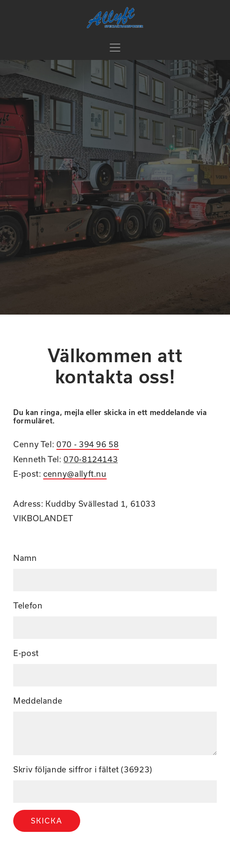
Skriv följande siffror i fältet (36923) (83, 770)
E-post (26, 653)
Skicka (47, 821)
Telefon (28, 606)
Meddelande (38, 701)
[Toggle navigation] (115, 48)
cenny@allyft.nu (75, 474)
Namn (25, 558)
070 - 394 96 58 (88, 444)
